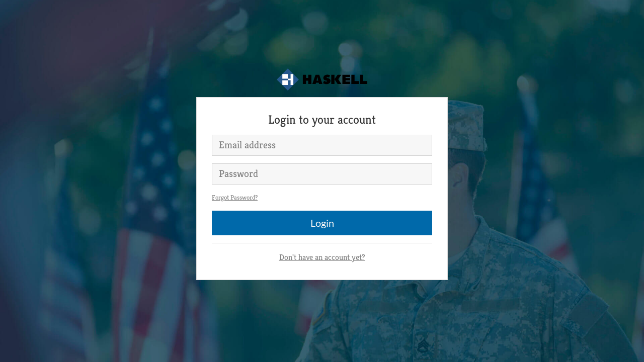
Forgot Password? (235, 198)
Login (322, 223)
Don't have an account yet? (322, 257)
